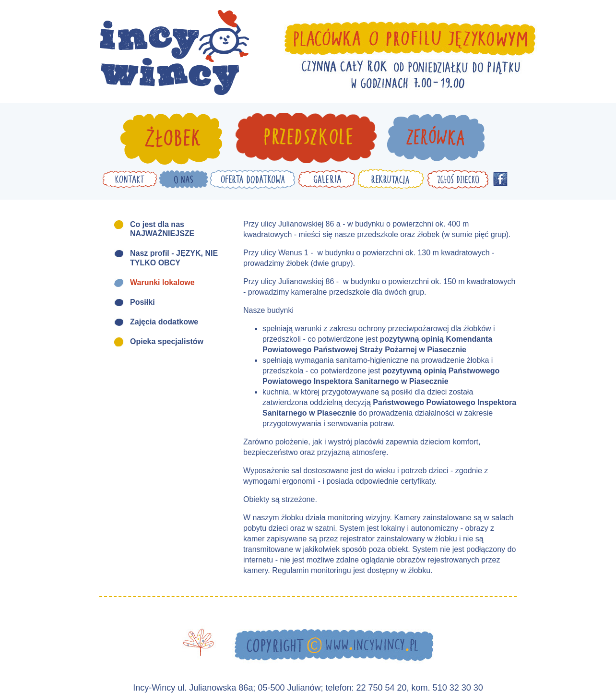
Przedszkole (306, 139)
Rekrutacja (391, 179)
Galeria (326, 179)
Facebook (500, 179)
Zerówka (436, 139)
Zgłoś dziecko (457, 179)
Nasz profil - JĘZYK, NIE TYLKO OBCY (174, 258)
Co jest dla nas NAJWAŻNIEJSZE (162, 229)
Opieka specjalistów (167, 341)
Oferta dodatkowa (253, 179)
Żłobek (171, 139)
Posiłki (142, 302)
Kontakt (130, 179)
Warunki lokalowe (162, 282)
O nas (184, 179)
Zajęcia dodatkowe (164, 322)
